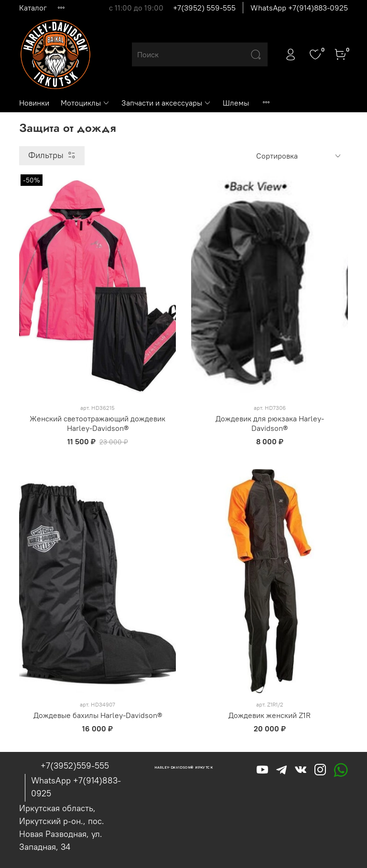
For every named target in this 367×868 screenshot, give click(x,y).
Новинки (34, 103)
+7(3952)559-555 (75, 766)
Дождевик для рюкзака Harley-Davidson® (270, 423)
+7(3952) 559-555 (204, 8)
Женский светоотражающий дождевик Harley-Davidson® (97, 423)
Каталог (33, 8)
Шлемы (236, 103)
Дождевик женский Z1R (270, 715)
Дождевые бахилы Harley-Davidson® (98, 715)
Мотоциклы (85, 103)
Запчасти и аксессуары (166, 103)
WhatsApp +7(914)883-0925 (299, 8)
